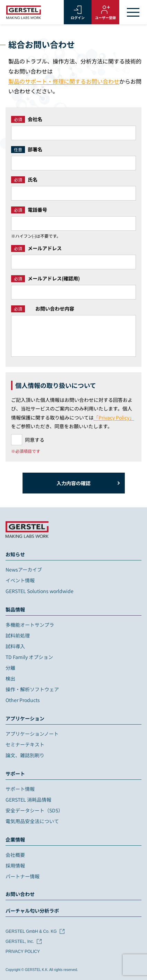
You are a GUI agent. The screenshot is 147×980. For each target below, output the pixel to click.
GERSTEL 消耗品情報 (28, 800)
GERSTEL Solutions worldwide (40, 591)
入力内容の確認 (73, 483)
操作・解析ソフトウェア (32, 689)
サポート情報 (20, 789)
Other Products (23, 700)
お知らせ (15, 554)
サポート (15, 774)
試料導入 (15, 646)
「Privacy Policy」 (114, 417)
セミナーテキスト (25, 744)
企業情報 (15, 839)
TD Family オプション (29, 657)
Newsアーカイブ (24, 569)
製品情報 (15, 609)
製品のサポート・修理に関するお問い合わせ (64, 81)
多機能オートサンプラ (30, 625)
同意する (35, 440)
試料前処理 (18, 635)
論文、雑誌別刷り (25, 755)
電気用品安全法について (32, 821)
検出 (10, 678)
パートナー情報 (23, 876)
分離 (10, 668)
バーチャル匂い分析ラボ (32, 911)
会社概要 (15, 855)
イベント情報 (20, 580)
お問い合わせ (20, 894)
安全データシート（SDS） (34, 810)
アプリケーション (25, 718)
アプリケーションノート (32, 734)
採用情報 (15, 865)
